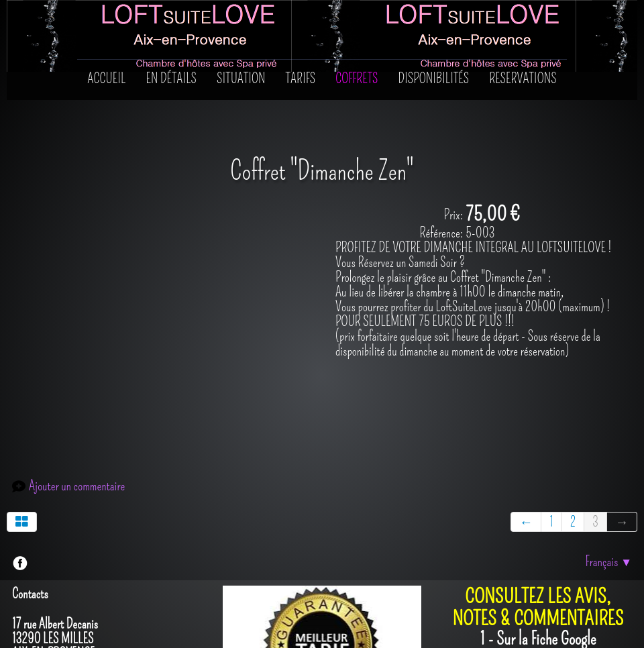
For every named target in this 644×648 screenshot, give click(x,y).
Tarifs (301, 78)
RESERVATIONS (523, 78)
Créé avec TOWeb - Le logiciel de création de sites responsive (136, 620)
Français (608, 459)
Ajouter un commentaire (77, 383)
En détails (172, 78)
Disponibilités (434, 78)
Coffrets (357, 78)
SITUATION (241, 78)
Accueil (106, 78)
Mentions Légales (597, 620)
